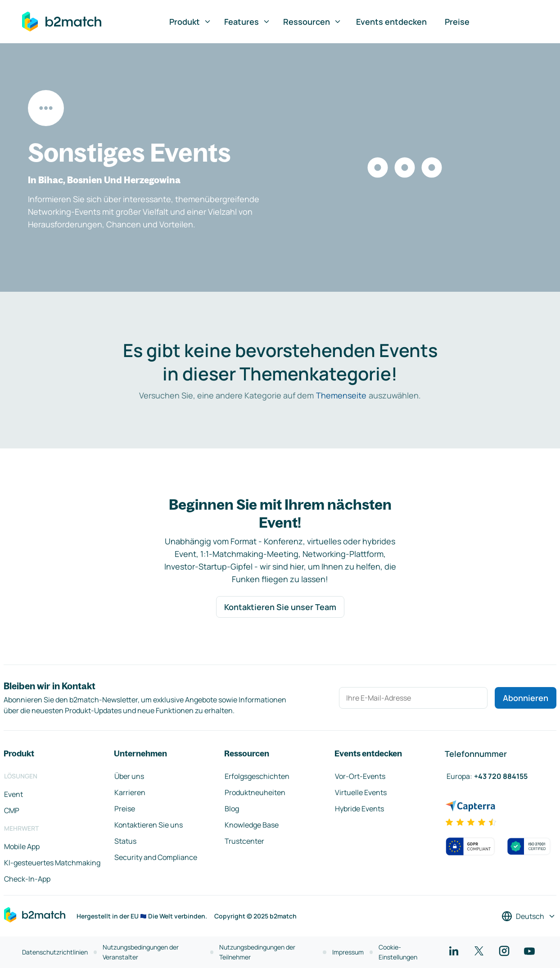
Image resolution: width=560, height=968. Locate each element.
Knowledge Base (252, 825)
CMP (12, 810)
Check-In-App (27, 879)
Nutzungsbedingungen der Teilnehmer (257, 952)
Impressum (348, 952)
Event (14, 794)
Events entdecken (391, 22)
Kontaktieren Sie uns (149, 825)
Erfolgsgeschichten (257, 776)
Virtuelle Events (361, 792)
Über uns (129, 776)
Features (247, 22)
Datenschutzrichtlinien (55, 952)
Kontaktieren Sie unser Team (280, 607)
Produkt (190, 22)
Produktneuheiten (255, 792)
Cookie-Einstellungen (398, 952)
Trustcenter (244, 841)
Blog (232, 809)
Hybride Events (359, 809)
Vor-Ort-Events (360, 776)
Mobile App (22, 846)
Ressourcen (312, 22)
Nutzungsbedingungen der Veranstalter (141, 952)
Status (125, 841)
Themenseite (341, 395)
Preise (457, 22)
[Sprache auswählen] (529, 916)
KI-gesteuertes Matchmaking (52, 863)
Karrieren (130, 792)
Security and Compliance (156, 857)
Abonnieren (526, 698)
